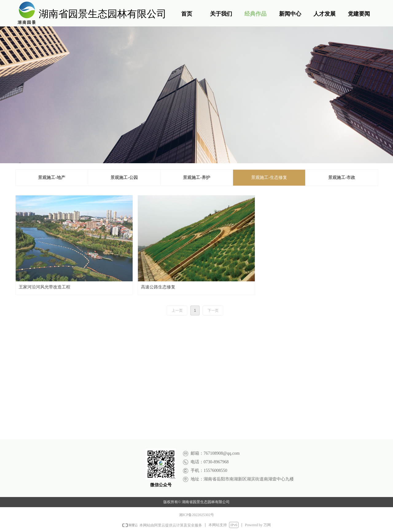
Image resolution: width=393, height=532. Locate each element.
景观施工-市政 (342, 177)
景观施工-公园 (124, 177)
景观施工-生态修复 (269, 177)
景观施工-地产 (52, 177)
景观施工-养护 (197, 177)
